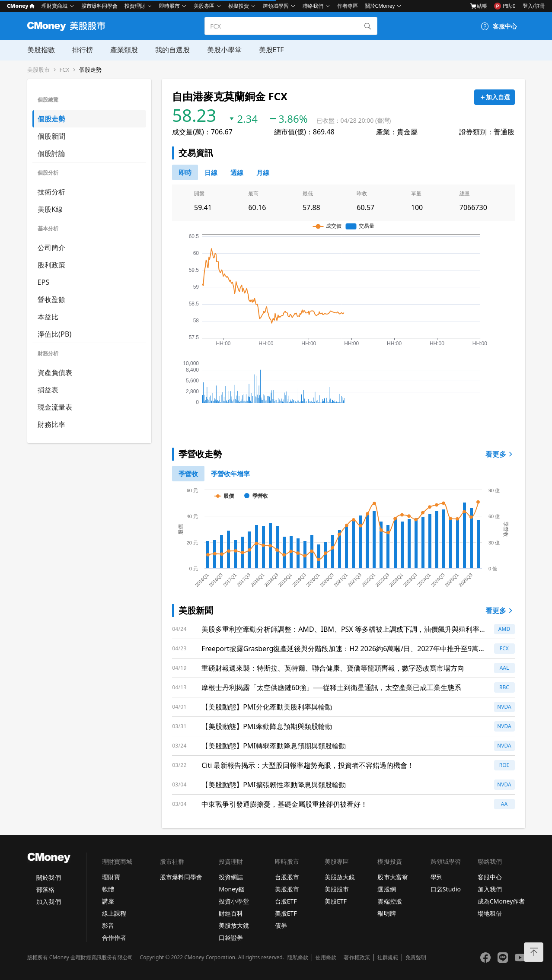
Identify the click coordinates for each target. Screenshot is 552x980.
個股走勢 (90, 70)
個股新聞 (52, 136)
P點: (505, 6)
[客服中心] (499, 26)
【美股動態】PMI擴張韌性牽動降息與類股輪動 (274, 785)
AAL (504, 668)
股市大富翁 (392, 877)
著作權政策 (357, 958)
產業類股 (124, 50)
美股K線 (50, 209)
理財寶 (111, 877)
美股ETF (271, 50)
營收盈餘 (52, 299)
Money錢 (231, 889)
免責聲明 (416, 958)
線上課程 (114, 913)
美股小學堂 (224, 50)
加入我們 (48, 902)
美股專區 (204, 6)
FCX (65, 70)
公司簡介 (52, 248)
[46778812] (237, 172)
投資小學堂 (234, 901)
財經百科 (231, 913)
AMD (504, 629)
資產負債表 (55, 372)
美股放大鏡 (234, 925)
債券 (281, 925)
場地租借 (490, 913)
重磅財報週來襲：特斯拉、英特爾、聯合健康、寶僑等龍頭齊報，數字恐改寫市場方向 (333, 668)
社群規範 (388, 958)
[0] (185, 172)
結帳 (479, 6)
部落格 (45, 889)
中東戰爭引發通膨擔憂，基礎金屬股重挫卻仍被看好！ (284, 804)
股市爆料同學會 (99, 6)
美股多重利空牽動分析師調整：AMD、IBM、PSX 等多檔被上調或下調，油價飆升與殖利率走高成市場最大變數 (344, 629)
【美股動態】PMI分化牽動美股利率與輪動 (267, 707)
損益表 (48, 390)
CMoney (21, 6)
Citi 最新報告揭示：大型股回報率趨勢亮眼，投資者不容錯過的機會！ (308, 765)
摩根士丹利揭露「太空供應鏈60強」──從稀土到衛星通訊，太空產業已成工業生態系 (331, 687)
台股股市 (287, 877)
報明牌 (386, 913)
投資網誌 (231, 877)
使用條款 (326, 958)
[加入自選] (495, 97)
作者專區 (348, 6)
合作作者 (114, 937)
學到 (437, 877)
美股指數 (41, 50)
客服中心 (490, 877)
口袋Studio (446, 889)
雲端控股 (389, 901)
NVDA (504, 707)
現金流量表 (55, 407)
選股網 (386, 889)
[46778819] (263, 172)
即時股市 (169, 6)
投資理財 (135, 6)
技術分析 (52, 192)
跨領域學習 (276, 6)
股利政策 (52, 265)
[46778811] (211, 172)
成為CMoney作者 (501, 901)
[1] (230, 474)
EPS (44, 282)
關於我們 (48, 877)
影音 (108, 925)
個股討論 (52, 153)
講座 (108, 901)
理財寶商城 (54, 6)
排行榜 (83, 50)
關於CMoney (380, 6)
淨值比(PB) (55, 334)
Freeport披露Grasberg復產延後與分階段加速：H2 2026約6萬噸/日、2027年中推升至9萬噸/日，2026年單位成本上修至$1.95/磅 (340, 649)
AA (504, 804)
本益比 (48, 317)
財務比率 (52, 424)
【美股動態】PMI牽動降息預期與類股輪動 (267, 726)
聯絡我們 (313, 6)
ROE (504, 765)
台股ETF (286, 901)
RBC (504, 687)
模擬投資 (239, 6)
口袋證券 (231, 937)
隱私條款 (298, 958)
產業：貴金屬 (397, 132)
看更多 (500, 454)
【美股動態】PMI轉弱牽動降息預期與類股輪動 (274, 746)
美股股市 (38, 70)
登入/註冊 (534, 6)
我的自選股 (172, 50)
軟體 (108, 889)
